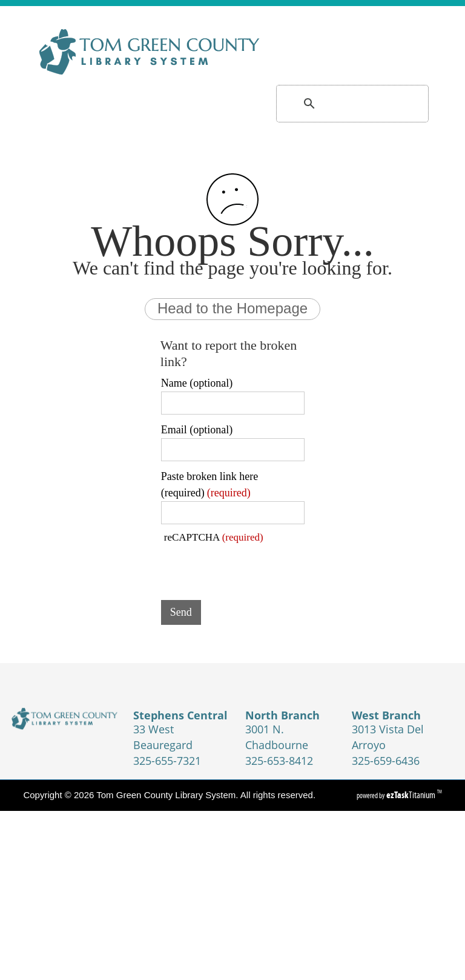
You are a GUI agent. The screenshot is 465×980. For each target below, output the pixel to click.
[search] (338, 104)
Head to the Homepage (232, 308)
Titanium (412, 795)
